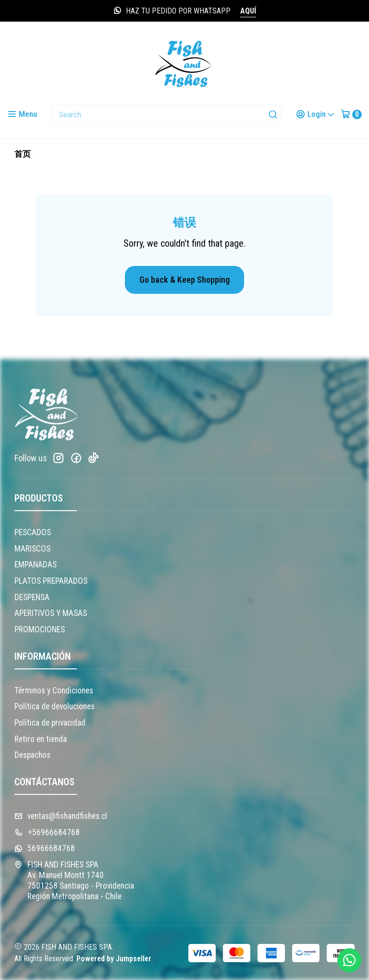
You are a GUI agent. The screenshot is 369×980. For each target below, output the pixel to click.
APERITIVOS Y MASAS (51, 613)
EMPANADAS (36, 565)
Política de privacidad (50, 723)
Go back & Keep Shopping (184, 280)
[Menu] (22, 114)
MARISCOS (32, 549)
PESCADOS (33, 532)
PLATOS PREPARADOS (51, 581)
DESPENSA (32, 597)
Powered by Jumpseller (114, 959)
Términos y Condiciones (54, 691)
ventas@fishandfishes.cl (61, 816)
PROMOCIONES (40, 629)
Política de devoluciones (55, 706)
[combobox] (166, 114)
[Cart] (351, 114)
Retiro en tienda (41, 739)
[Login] (315, 114)
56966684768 (45, 848)
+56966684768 (47, 832)
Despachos (32, 755)
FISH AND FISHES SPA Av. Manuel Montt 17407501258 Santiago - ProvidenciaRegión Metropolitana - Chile (74, 880)
